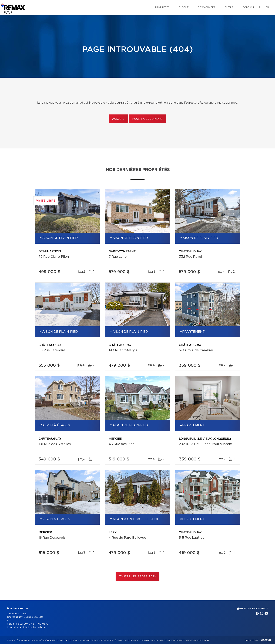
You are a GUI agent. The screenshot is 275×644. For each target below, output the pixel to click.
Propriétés (162, 7)
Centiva (265, 640)
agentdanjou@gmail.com (32, 627)
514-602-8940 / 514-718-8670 (31, 624)
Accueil (118, 119)
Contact (248, 7)
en (267, 7)
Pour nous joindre (147, 119)
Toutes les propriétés (138, 577)
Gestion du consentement (195, 640)
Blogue (184, 7)
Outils (229, 7)
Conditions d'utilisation (165, 640)
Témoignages (207, 7)
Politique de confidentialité (135, 640)
